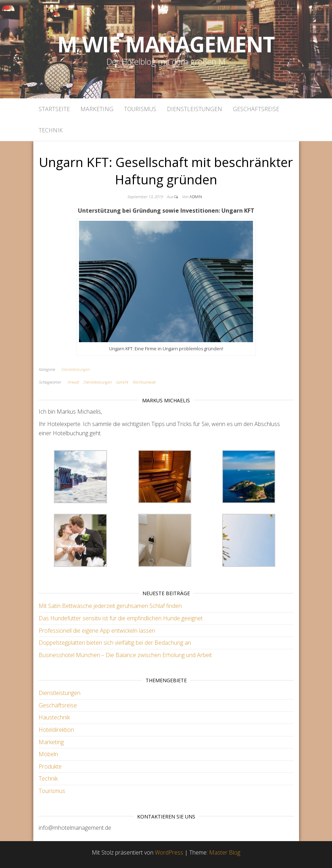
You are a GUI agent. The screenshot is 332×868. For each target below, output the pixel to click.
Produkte (50, 766)
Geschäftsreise (256, 109)
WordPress (169, 852)
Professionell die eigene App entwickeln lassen (97, 631)
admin (196, 197)
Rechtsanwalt (144, 382)
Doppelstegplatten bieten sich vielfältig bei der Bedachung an (115, 643)
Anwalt (73, 382)
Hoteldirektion (56, 730)
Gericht (122, 382)
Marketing (97, 109)
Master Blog (225, 852)
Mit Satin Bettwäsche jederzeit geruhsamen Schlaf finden (110, 606)
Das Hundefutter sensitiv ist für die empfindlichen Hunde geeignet (121, 618)
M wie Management (166, 44)
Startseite (54, 109)
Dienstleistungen (195, 109)
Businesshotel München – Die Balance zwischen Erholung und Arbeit (125, 655)
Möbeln (48, 754)
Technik (51, 130)
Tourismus (140, 109)
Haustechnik (54, 717)
